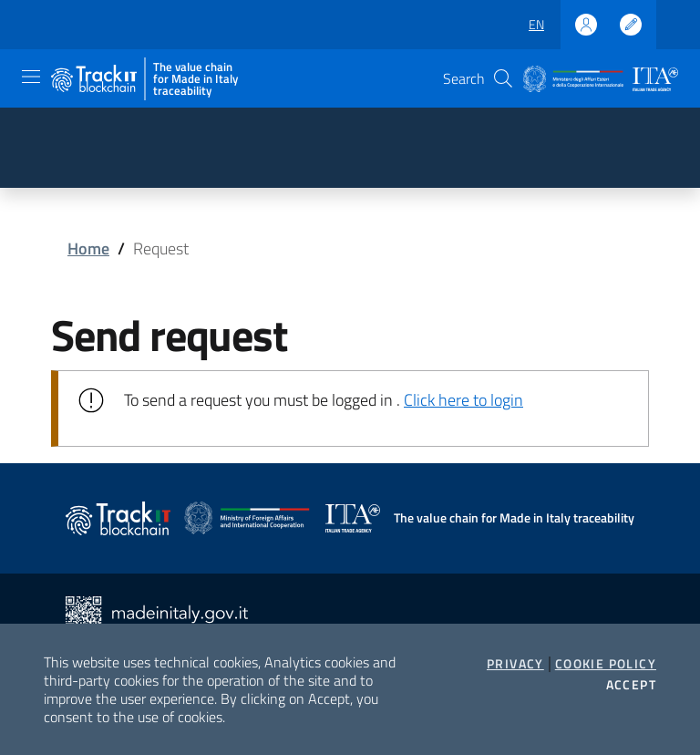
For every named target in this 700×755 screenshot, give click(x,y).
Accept (631, 685)
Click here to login (463, 400)
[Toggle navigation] (31, 77)
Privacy (515, 664)
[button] (503, 78)
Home (88, 248)
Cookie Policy (606, 664)
